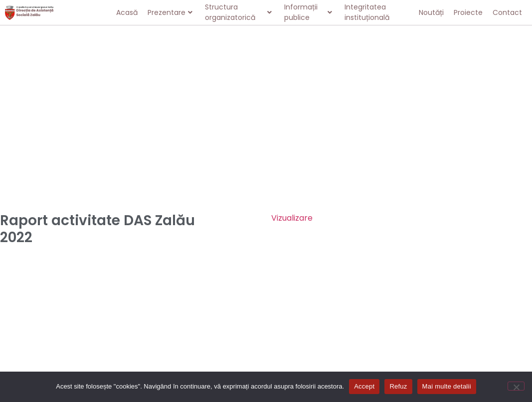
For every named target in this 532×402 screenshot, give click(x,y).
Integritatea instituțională (367, 12)
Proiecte (468, 12)
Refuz (398, 386)
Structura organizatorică (238, 12)
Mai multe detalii (447, 386)
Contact (507, 12)
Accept (364, 386)
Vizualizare (292, 218)
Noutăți (431, 12)
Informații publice (308, 12)
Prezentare (170, 12)
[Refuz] (516, 386)
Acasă (127, 12)
